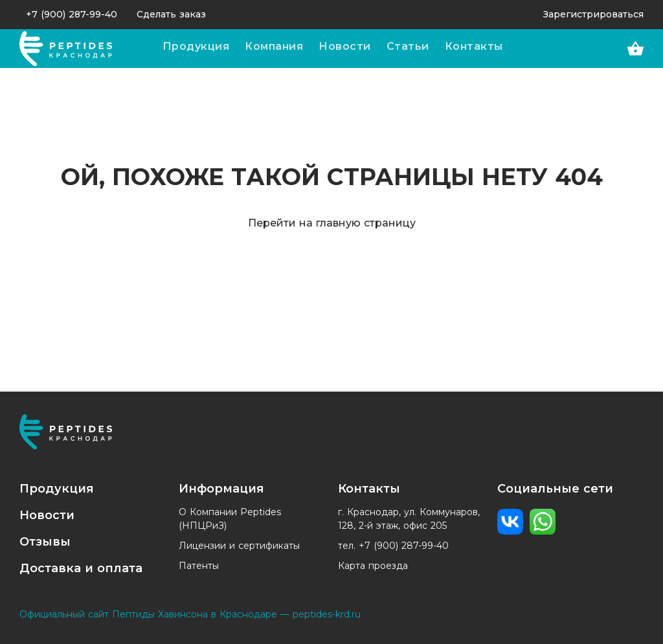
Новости (345, 46)
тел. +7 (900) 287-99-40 (393, 546)
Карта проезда (373, 566)
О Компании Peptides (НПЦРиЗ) (230, 519)
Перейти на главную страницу (332, 223)
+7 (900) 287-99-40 (72, 14)
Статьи (408, 46)
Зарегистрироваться (593, 14)
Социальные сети (555, 489)
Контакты (474, 46)
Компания (274, 46)
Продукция (196, 46)
